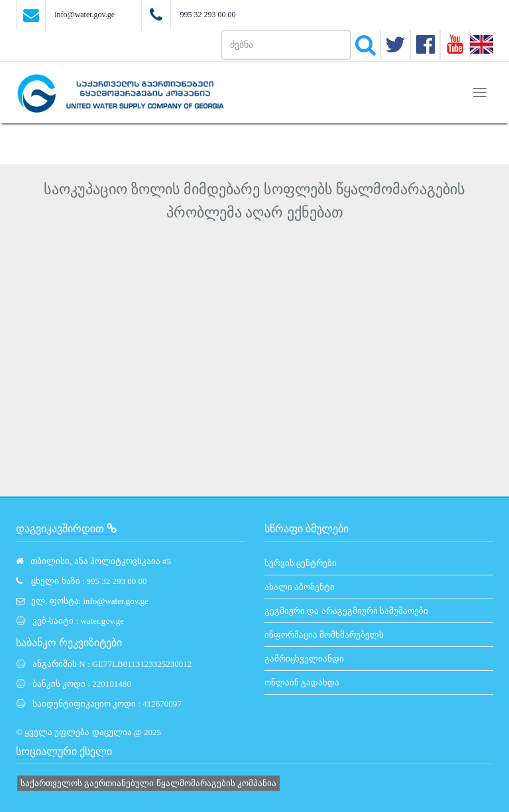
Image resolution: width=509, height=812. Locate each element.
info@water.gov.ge (85, 15)
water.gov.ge (102, 621)
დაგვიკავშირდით (66, 529)
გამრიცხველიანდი (304, 659)
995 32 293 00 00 (207, 15)
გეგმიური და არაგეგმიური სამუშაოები (346, 611)
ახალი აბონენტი (300, 587)
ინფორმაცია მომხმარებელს (324, 635)
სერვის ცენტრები (301, 563)
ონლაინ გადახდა (302, 682)
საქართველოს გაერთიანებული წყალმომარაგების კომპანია (148, 783)
